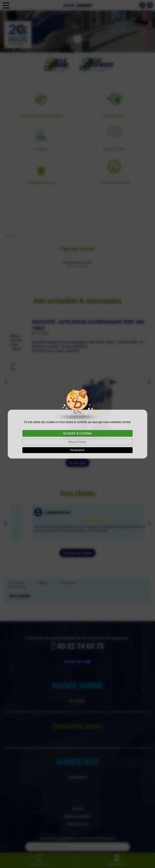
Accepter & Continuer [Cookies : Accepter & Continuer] (77, 433)
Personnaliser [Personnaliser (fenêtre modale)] (77, 450)
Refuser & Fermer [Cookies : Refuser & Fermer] (77, 442)
